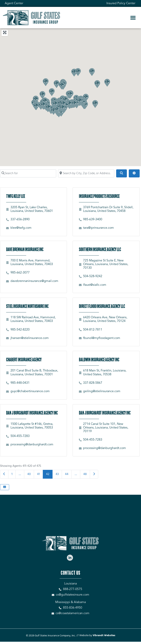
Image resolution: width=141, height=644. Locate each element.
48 (85, 474)
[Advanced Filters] (134, 173)
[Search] (122, 173)
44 (67, 474)
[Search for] (28, 173)
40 (29, 474)
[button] (133, 18)
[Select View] (5, 487)
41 (38, 474)
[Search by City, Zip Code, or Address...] (86, 173)
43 (57, 474)
